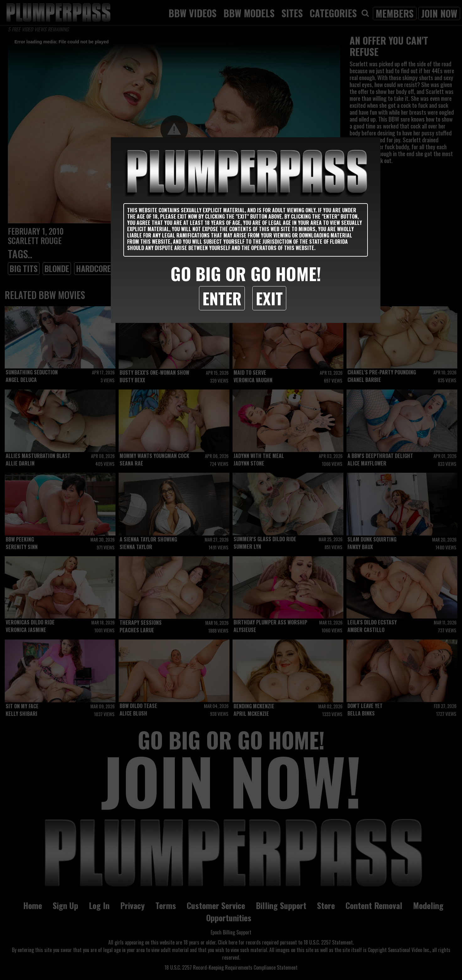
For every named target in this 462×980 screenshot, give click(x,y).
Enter (222, 298)
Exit (269, 298)
